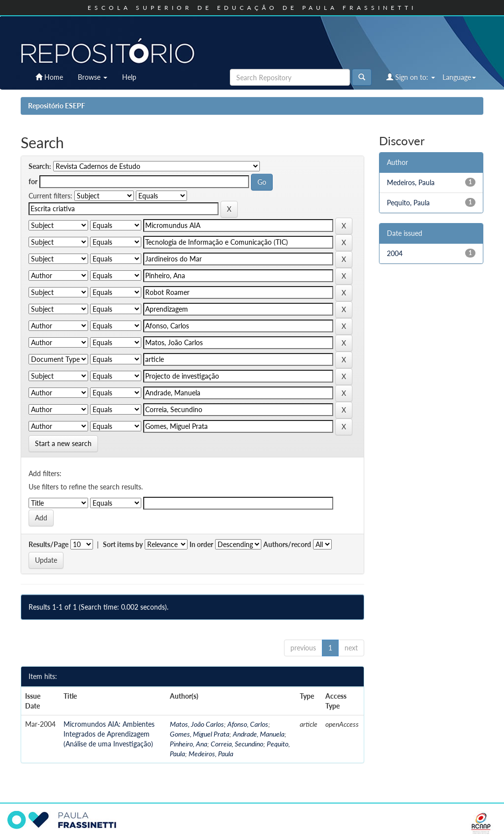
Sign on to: (411, 77)
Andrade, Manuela (259, 734)
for (33, 181)
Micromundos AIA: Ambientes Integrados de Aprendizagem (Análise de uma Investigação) (109, 734)
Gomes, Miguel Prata (200, 734)
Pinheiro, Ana (189, 744)
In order (201, 544)
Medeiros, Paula (211, 754)
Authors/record (287, 544)
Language (459, 77)
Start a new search (63, 443)
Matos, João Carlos (197, 724)
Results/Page (48, 544)
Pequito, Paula (408, 203)
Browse (93, 77)
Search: (40, 166)
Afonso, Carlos (248, 724)
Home (49, 77)
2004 (395, 253)
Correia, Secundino (237, 744)
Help (129, 77)
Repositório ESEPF (57, 106)
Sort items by (123, 544)
